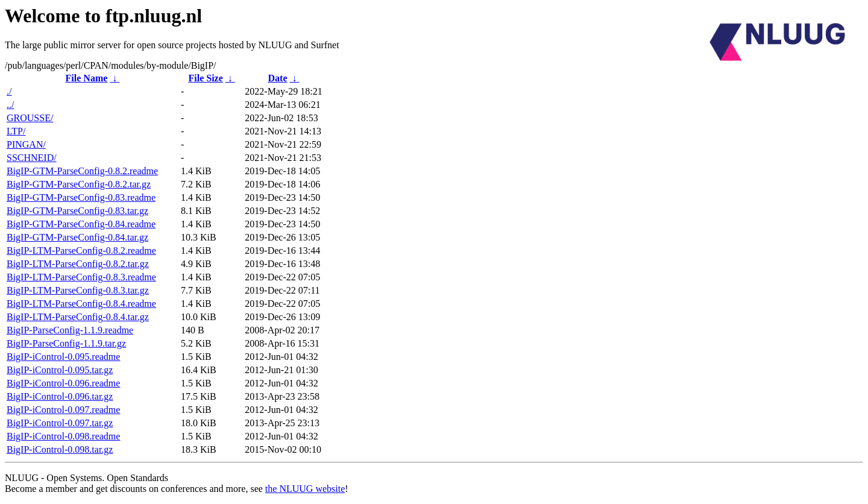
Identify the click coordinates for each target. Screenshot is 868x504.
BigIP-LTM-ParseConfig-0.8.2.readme (81, 250)
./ (9, 91)
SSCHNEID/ (32, 158)
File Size (205, 78)
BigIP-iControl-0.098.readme (63, 436)
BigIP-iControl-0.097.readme (63, 410)
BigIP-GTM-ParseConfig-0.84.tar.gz (77, 237)
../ (10, 105)
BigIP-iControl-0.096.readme (63, 383)
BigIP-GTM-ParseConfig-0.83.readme (81, 197)
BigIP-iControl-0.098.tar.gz (60, 449)
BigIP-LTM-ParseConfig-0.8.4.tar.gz (78, 317)
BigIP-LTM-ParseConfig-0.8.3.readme (81, 277)
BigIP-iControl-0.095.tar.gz (60, 370)
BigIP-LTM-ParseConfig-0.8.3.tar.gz (78, 290)
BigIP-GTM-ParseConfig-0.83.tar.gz (77, 211)
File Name (87, 78)
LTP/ (16, 131)
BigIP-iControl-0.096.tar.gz (60, 396)
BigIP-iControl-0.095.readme (63, 357)
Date (278, 78)
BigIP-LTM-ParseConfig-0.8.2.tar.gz (78, 264)
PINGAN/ (26, 144)
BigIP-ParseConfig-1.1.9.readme (70, 330)
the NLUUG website (305, 489)
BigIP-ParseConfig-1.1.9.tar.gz (66, 343)
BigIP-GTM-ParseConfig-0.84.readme (81, 224)
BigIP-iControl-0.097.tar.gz (60, 423)
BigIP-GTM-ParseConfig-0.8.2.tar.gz (79, 184)
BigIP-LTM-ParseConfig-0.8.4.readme (81, 304)
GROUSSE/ (30, 118)
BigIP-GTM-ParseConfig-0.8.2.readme (82, 171)
